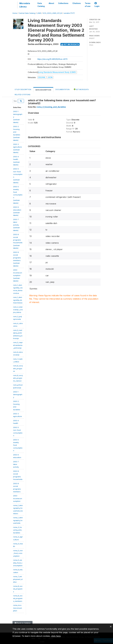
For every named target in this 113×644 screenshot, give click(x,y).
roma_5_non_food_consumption (18, 553)
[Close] (111, 626)
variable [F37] (69, 13)
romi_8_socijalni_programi (18, 368)
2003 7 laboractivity (16, 464)
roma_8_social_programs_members (18, 598)
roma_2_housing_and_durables (18, 530)
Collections (63, 3)
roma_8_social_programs (18, 589)
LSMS (39, 13)
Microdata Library (25, 5)
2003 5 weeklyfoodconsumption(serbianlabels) (18, 195)
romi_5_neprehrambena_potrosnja (18, 345)
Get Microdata (70, 44)
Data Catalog (41, 5)
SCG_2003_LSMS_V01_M (52, 13)
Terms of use (88, 5)
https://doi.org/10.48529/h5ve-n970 (52, 59)
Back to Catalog (23, 623)
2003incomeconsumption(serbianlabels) (18, 275)
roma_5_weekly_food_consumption (18, 563)
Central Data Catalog (27, 13)
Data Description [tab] (43, 90)
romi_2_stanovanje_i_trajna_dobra (18, 310)
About (51, 3)
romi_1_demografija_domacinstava (18, 300)
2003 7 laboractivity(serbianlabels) (16, 225)
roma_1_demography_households (18, 520)
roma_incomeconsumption (18, 608)
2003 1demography (18, 395)
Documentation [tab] (62, 89)
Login (97, 5)
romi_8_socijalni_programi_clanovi (18, 378)
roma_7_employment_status (18, 579)
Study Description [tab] (23, 89)
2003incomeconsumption (18, 498)
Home (15, 13)
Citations (77, 3)
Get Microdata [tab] (81, 89)
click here (56, 636)
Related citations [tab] (23, 95)
